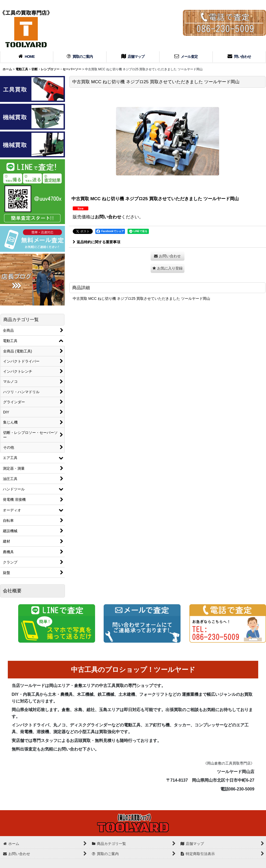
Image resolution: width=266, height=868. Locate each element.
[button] (168, 268)
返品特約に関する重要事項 (97, 242)
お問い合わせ (108, 217)
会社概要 (12, 591)
